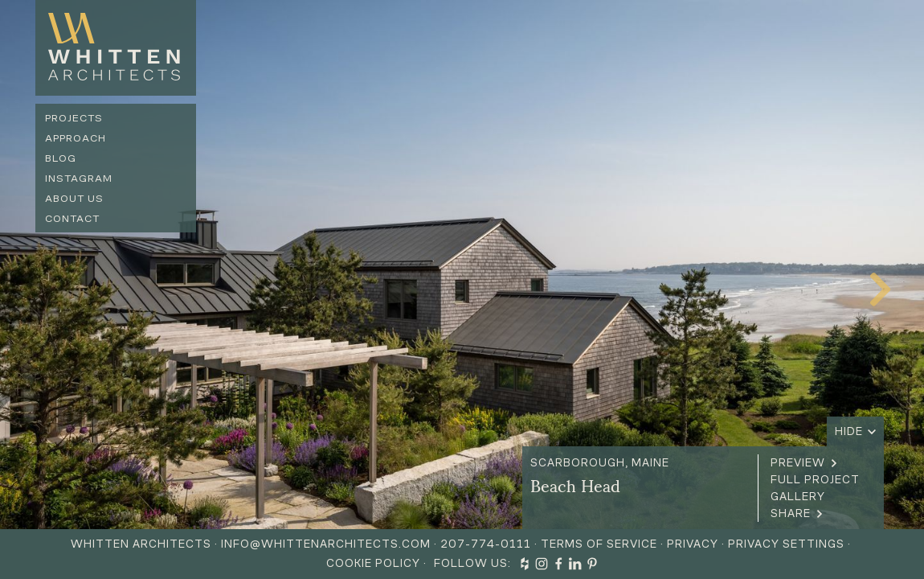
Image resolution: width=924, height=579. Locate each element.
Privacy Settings (786, 544)
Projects (74, 118)
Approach (76, 138)
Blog (61, 158)
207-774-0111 (486, 544)
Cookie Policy (373, 563)
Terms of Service (599, 544)
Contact (72, 218)
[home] (116, 48)
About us (74, 198)
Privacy (693, 544)
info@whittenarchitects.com (326, 544)
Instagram (79, 178)
